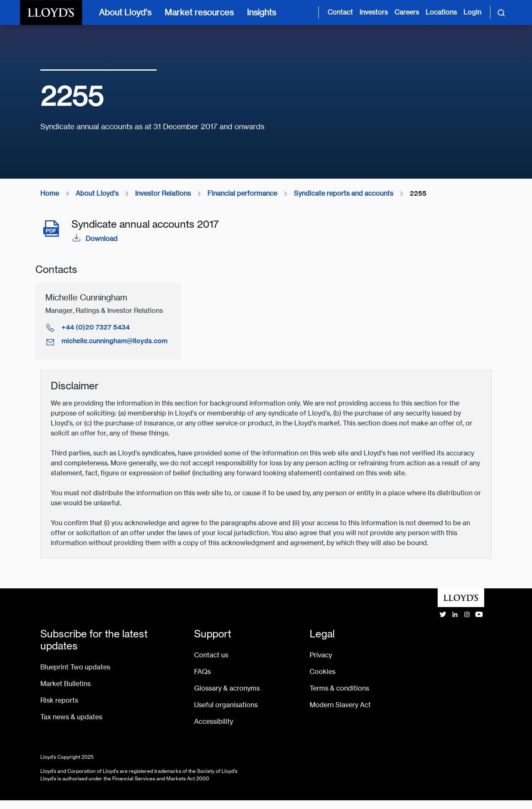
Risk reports (59, 700)
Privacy (321, 655)
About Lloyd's (97, 193)
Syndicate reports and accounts (344, 193)
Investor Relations (163, 193)
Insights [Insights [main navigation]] (261, 12)
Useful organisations (226, 705)
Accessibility (214, 722)
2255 (418, 193)
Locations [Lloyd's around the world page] (441, 12)
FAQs (202, 672)
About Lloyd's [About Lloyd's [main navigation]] (125, 12)
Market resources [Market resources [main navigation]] (199, 12)
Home (50, 193)
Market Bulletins (65, 684)
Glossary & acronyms (227, 688)
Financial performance (242, 193)
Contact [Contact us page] (340, 12)
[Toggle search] (501, 12)
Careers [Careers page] (407, 12)
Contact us (211, 655)
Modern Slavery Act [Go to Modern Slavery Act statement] (340, 705)
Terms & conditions (339, 688)
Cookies (323, 672)
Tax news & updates (71, 717)
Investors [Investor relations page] (374, 12)
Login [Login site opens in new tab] (472, 12)
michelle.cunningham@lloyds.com (115, 341)
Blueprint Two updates (75, 667)
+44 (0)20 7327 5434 (96, 327)
